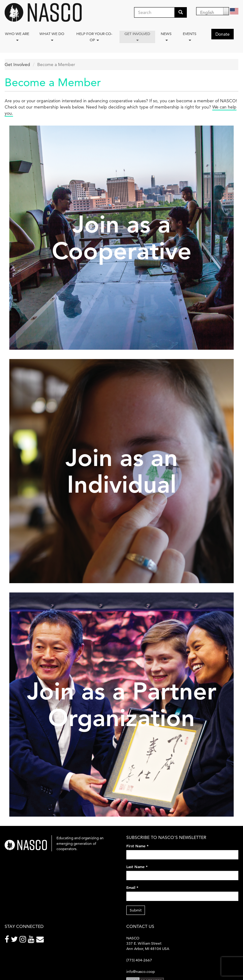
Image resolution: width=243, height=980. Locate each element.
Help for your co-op (94, 37)
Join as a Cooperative (122, 238)
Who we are (17, 36)
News (166, 36)
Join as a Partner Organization (122, 705)
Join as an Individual (122, 471)
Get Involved (137, 36)
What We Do (52, 36)
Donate (223, 34)
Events (190, 36)
